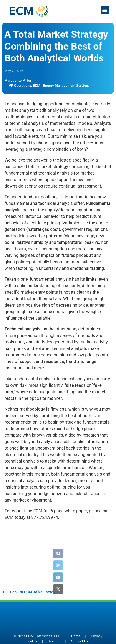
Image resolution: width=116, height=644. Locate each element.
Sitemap (54, 641)
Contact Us (80, 641)
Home (76, 636)
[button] (105, 10)
